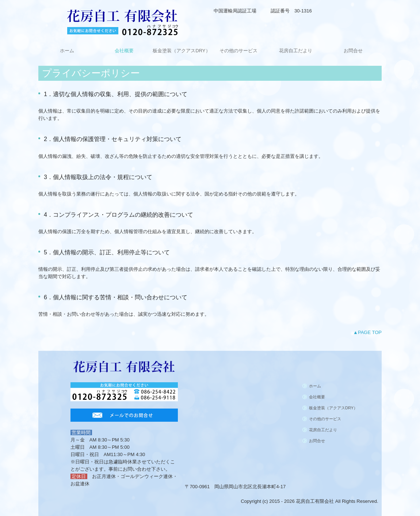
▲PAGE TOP (367, 332)
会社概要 (124, 51)
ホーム (67, 51)
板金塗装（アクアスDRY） (181, 51)
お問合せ (353, 51)
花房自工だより (296, 51)
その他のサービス (238, 51)
